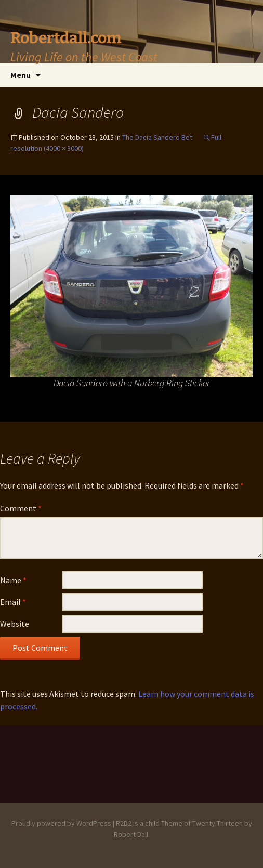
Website (15, 624)
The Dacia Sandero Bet (157, 137)
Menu (21, 75)
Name (13, 580)
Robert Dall (131, 834)
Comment (21, 508)
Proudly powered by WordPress (61, 823)
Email (13, 602)
